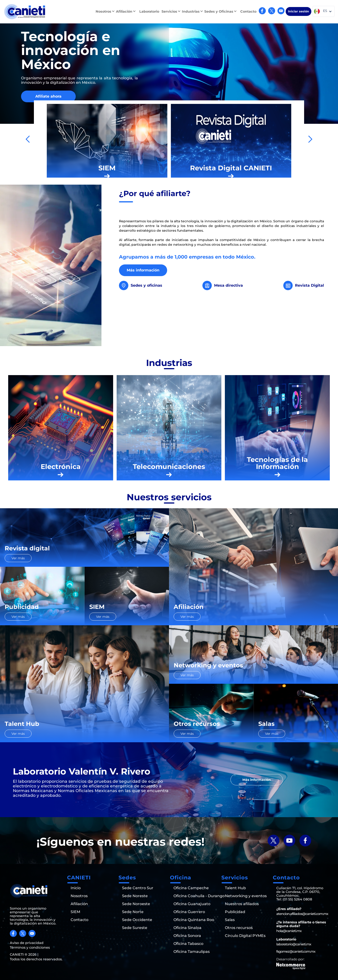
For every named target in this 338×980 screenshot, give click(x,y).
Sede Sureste (135, 928)
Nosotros (79, 896)
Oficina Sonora (187, 936)
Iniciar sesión (298, 11)
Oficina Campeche (191, 888)
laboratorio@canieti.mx (294, 944)
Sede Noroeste (136, 904)
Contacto (248, 11)
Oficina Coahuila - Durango (199, 896)
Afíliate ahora (48, 96)
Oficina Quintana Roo (194, 920)
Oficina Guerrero (189, 912)
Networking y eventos (246, 896)
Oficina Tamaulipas (192, 952)
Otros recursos (239, 928)
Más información (143, 270)
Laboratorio (149, 11)
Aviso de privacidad (27, 943)
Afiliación (79, 904)
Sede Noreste (135, 896)
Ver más (18, 558)
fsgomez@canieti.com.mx (296, 951)
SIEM (75, 912)
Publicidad (235, 912)
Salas (230, 920)
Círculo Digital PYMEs (245, 936)
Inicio (76, 888)
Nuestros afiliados (242, 904)
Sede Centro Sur (138, 888)
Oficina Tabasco (188, 944)
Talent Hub (235, 888)
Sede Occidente (137, 920)
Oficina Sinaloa (187, 928)
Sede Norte (133, 912)
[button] (106, 11)
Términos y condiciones (30, 947)
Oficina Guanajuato (192, 904)
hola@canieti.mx (289, 931)
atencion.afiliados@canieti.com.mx (302, 914)
